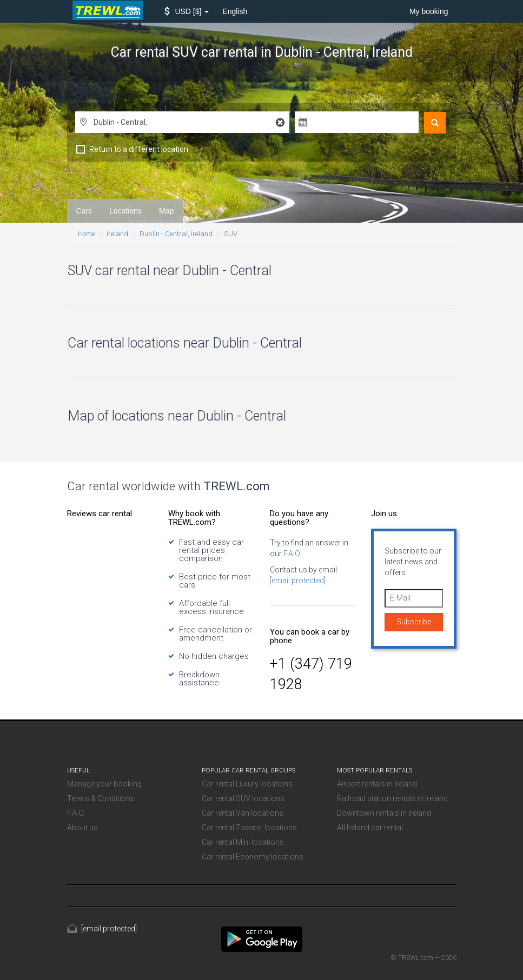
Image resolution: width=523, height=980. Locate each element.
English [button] (235, 11)
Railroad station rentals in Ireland (392, 798)
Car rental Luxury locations (247, 784)
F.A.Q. (292, 554)
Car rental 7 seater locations (249, 828)
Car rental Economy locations (253, 857)
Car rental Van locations (243, 813)
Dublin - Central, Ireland (176, 234)
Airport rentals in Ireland (377, 784)
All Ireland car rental (370, 828)
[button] (187, 11)
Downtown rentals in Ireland (384, 813)
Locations (125, 211)
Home (87, 234)
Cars (84, 211)
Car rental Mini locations (243, 842)
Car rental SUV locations (243, 798)
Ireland (117, 234)
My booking (429, 11)
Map (166, 211)
